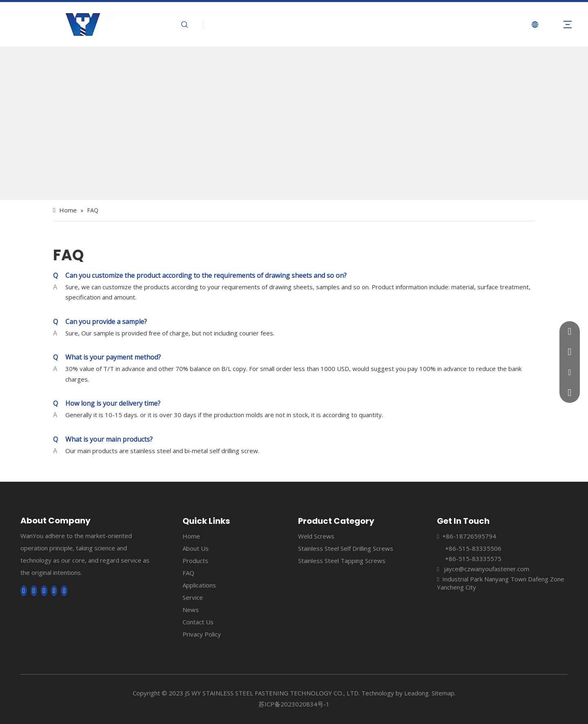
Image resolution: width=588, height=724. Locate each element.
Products (195, 561)
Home (191, 536)
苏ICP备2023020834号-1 (294, 704)
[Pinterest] (54, 591)
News (191, 610)
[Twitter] (44, 591)
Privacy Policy (202, 634)
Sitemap (443, 693)
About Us (196, 548)
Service (193, 597)
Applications (199, 585)
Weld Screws (316, 536)
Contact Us (198, 622)
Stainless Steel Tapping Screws (342, 561)
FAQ (188, 573)
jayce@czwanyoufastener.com (487, 569)
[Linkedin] (34, 591)
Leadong (416, 693)
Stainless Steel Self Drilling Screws (346, 548)
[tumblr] (64, 591)
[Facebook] (24, 591)
